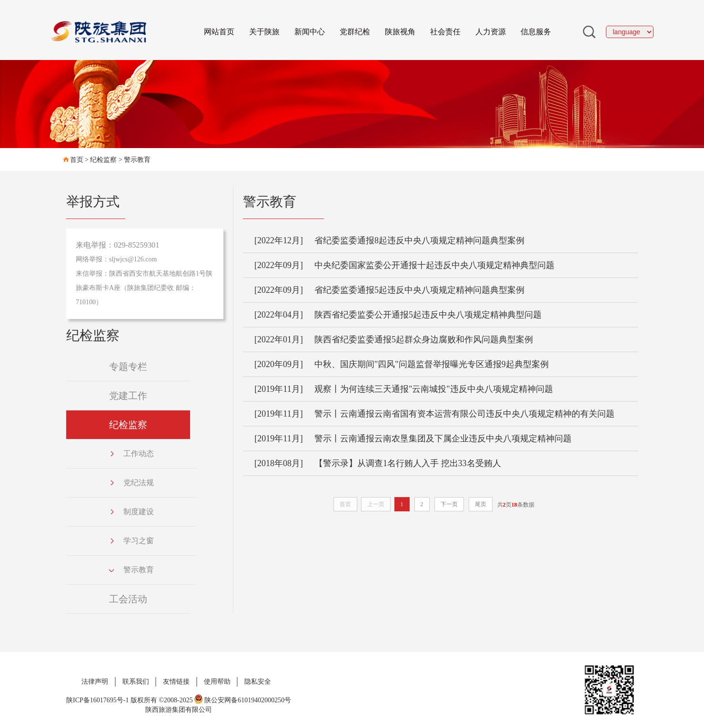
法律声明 (95, 682)
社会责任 (445, 32)
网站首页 (219, 32)
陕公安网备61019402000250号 (243, 700)
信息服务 (536, 32)
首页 (77, 160)
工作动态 (131, 454)
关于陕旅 (264, 32)
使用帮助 (217, 682)
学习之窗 (131, 541)
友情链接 (176, 682)
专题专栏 (128, 367)
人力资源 (491, 32)
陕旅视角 (400, 32)
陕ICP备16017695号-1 (97, 700)
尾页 (481, 504)
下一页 (449, 504)
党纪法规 (131, 483)
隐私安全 (258, 682)
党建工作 (128, 396)
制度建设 (131, 512)
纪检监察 (103, 160)
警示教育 (137, 160)
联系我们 (136, 682)
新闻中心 (310, 32)
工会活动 (128, 599)
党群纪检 (355, 32)
